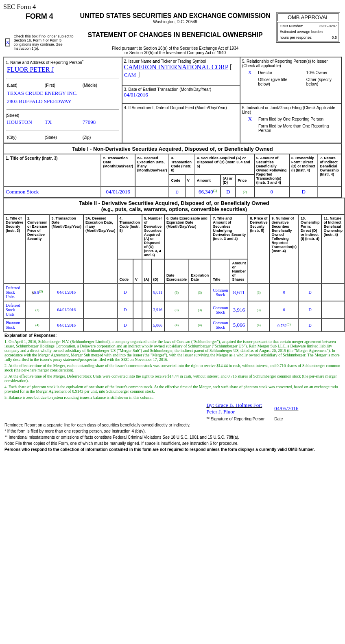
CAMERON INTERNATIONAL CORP (176, 67)
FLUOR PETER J (31, 69)
